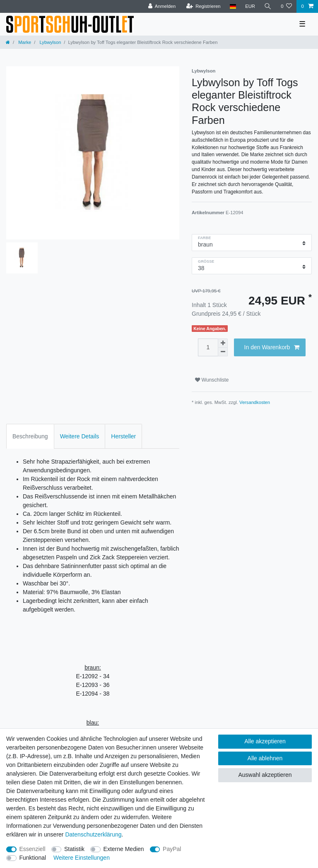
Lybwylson (49, 42)
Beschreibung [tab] (30, 436)
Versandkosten (255, 402)
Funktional (33, 858)
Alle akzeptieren (265, 741)
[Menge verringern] (223, 352)
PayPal (172, 849)
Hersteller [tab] (123, 436)
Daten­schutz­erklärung (93, 834)
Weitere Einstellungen (82, 858)
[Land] (233, 6)
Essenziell (33, 849)
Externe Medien (124, 849)
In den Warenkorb (272, 348)
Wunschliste (212, 380)
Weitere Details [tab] (80, 436)
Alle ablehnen (265, 758)
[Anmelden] (162, 6)
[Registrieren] (203, 6)
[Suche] (268, 6)
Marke (24, 42)
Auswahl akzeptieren (265, 775)
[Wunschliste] (286, 6)
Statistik (74, 849)
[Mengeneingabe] (208, 347)
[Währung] (250, 6)
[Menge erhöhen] (223, 343)
